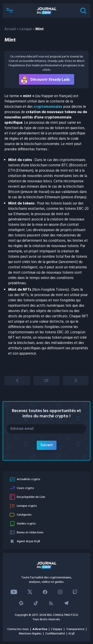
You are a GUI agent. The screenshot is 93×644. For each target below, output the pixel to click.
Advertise (40, 629)
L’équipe (57, 629)
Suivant (47, 445)
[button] (10, 11)
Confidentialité (55, 634)
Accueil (10, 29)
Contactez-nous (18, 629)
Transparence (75, 629)
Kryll (72, 634)
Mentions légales (30, 634)
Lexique (26, 29)
